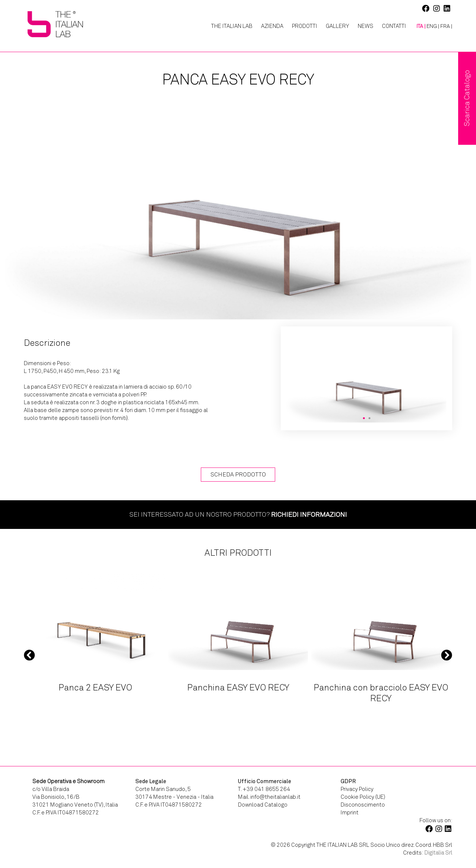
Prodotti (305, 26)
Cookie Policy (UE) (363, 797)
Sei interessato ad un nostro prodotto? (238, 514)
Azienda (272, 26)
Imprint (350, 813)
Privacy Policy (357, 789)
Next (447, 655)
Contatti (394, 26)
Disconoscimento (363, 805)
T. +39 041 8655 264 (264, 789)
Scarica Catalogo (467, 98)
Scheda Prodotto (238, 474)
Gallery (337, 26)
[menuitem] (418, 26)
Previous (29, 655)
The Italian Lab (232, 26)
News (366, 26)
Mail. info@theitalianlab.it (269, 797)
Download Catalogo (263, 805)
